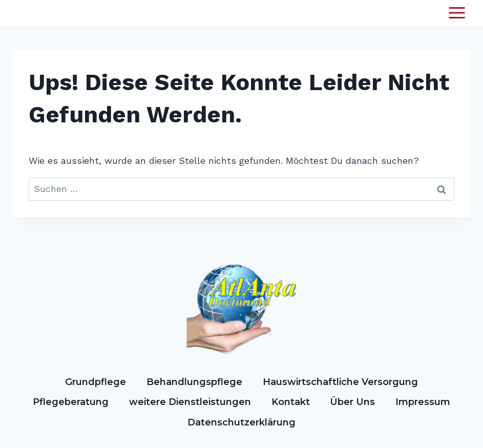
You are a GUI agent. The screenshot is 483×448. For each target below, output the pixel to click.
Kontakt (291, 402)
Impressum (423, 402)
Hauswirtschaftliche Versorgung (340, 382)
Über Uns (352, 402)
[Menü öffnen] (457, 13)
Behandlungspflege (194, 382)
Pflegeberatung (71, 402)
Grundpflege (96, 382)
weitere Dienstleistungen (190, 402)
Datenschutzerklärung (241, 422)
